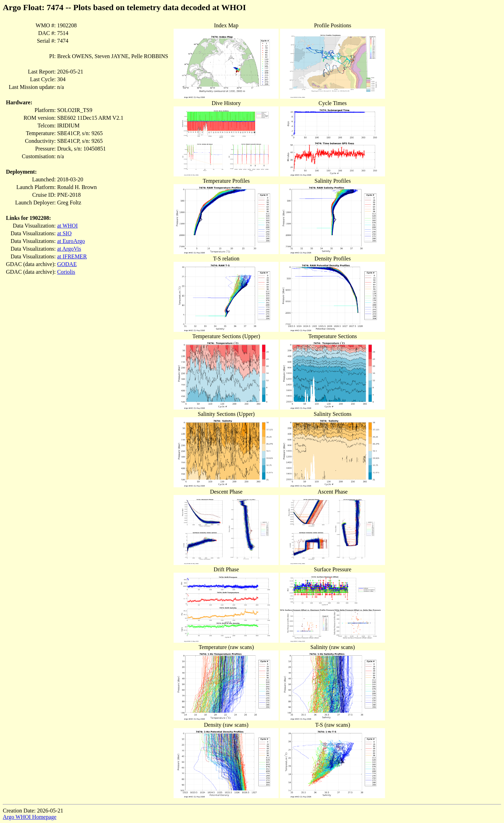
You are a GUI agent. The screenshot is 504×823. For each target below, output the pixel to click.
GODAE (67, 264)
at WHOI (67, 226)
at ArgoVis (69, 249)
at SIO (64, 233)
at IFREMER (72, 256)
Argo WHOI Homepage (30, 817)
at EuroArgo (71, 241)
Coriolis (66, 272)
